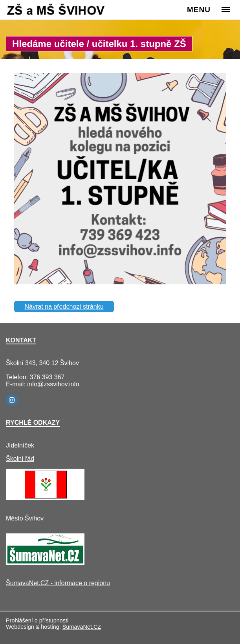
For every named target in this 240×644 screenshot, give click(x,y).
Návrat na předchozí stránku (64, 307)
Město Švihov (25, 518)
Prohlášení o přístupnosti (37, 620)
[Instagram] (12, 400)
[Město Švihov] (45, 498)
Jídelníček (20, 445)
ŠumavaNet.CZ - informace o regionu (58, 583)
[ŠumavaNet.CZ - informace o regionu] (45, 563)
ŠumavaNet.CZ (82, 627)
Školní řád (20, 459)
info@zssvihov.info (53, 384)
